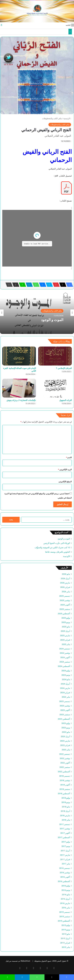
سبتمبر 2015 (65, 916)
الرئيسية (67, 118)
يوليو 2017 (66, 842)
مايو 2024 (66, 679)
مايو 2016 (66, 894)
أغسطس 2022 (64, 772)
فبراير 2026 (65, 587)
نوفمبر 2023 (65, 706)
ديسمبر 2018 (65, 776)
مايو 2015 (66, 934)
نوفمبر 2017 (65, 829)
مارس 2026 (65, 583)
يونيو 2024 (66, 675)
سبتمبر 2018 (65, 789)
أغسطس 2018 (64, 793)
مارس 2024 (65, 688)
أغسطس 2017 (64, 837)
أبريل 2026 (65, 578)
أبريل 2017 (65, 851)
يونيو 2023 (66, 728)
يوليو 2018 (66, 798)
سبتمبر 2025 (65, 609)
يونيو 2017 (66, 846)
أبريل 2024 (65, 684)
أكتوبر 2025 (65, 605)
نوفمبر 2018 (65, 780)
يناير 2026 (66, 592)
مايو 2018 (66, 807)
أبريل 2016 (65, 899)
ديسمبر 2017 (65, 824)
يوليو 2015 (66, 925)
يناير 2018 (66, 820)
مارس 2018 (65, 815)
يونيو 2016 (66, 890)
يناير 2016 (66, 908)
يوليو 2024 (66, 671)
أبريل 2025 (65, 631)
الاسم (69, 457)
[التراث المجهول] (55, 388)
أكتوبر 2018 (65, 785)
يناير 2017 (66, 864)
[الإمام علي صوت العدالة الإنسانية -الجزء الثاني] (19, 356)
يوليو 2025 (66, 618)
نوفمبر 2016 (65, 873)
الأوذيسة (67, 556)
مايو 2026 (66, 574)
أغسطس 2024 (64, 666)
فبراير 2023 (65, 745)
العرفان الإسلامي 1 (64, 368)
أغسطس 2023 (64, 719)
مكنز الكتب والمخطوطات (52, 118)
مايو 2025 (66, 627)
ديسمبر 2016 (65, 868)
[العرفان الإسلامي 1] (55, 356)
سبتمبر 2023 (65, 714)
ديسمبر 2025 (65, 596)
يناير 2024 (66, 697)
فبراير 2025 (65, 640)
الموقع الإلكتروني (65, 482)
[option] (37, 313)
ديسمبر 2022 (65, 754)
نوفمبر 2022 (65, 758)
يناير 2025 (66, 644)
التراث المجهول (65, 400)
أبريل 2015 (65, 938)
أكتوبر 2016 (65, 877)
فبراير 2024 (65, 693)
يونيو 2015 (66, 930)
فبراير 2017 (65, 859)
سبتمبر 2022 (65, 767)
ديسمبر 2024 (65, 649)
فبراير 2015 (65, 943)
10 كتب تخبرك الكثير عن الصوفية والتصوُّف (52, 547)
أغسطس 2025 (64, 613)
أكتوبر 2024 (65, 657)
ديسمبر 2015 (65, 912)
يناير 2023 (66, 750)
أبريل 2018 (65, 811)
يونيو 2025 (66, 622)
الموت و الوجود (52, 320)
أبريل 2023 (65, 736)
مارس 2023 (65, 741)
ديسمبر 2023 (65, 701)
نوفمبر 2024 (65, 653)
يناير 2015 (66, 947)
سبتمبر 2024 (65, 662)
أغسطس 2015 (64, 921)
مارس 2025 (65, 635)
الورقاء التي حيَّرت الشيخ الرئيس (57, 543)
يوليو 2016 (66, 886)
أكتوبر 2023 (65, 710)
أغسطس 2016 (64, 881)
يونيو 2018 (66, 802)
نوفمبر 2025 (65, 600)
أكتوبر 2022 (65, 763)
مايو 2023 (66, 732)
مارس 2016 (65, 903)
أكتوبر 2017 (65, 833)
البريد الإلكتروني (65, 470)
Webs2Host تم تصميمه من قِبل (18, 961)
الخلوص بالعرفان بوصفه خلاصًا (58, 552)
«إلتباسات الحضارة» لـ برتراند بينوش (21, 400)
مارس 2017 (65, 855)
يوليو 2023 (66, 723)
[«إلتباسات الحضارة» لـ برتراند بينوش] (19, 388)
